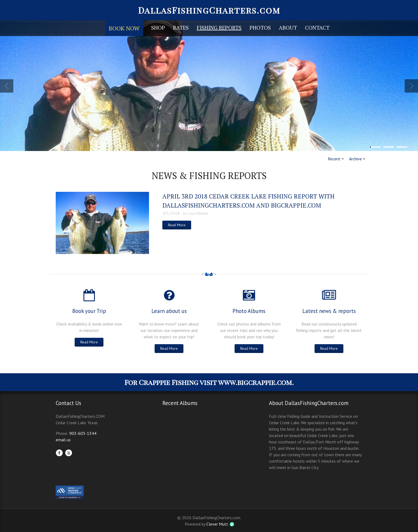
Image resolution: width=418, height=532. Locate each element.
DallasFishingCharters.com (209, 10)
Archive (355, 159)
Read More (177, 225)
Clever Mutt (217, 524)
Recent (334, 159)
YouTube (69, 453)
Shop (158, 28)
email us (63, 440)
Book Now (124, 28)
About (288, 28)
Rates (181, 28)
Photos (260, 28)
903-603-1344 (83, 433)
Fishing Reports (219, 28)
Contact (317, 28)
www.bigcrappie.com (255, 382)
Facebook (59, 453)
